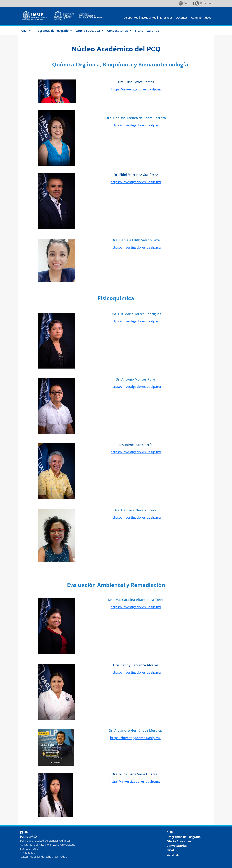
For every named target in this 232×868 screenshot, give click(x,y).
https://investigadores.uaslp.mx (137, 89)
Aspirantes (131, 17)
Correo (185, 3)
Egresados (166, 17)
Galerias (153, 31)
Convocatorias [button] (118, 31)
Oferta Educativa (179, 841)
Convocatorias (177, 846)
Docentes (182, 17)
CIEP (170, 832)
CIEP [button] (25, 31)
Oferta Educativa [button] (88, 31)
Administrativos (201, 17)
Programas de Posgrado (184, 837)
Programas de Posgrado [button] (52, 31)
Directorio (204, 3)
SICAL (139, 31)
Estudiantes (149, 17)
